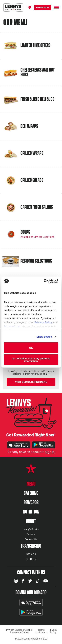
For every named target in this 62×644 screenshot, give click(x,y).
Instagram (16, 581)
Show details (44, 336)
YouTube (46, 581)
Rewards (31, 503)
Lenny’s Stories (31, 529)
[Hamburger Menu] (55, 7)
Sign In (50, 452)
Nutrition (31, 512)
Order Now (43, 7)
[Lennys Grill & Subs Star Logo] (31, 472)
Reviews (31, 554)
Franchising (31, 546)
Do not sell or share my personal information (31, 360)
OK (31, 348)
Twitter (30, 581)
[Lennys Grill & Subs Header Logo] (13, 7)
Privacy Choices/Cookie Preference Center (19, 631)
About (31, 521)
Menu (31, 484)
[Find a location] (30, 7)
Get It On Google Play (43, 445)
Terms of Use (41, 631)
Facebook (23, 581)
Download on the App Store (19, 445)
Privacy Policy (53, 631)
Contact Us (31, 539)
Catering (31, 493)
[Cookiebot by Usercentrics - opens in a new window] (44, 281)
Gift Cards (31, 559)
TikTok (38, 581)
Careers (31, 534)
